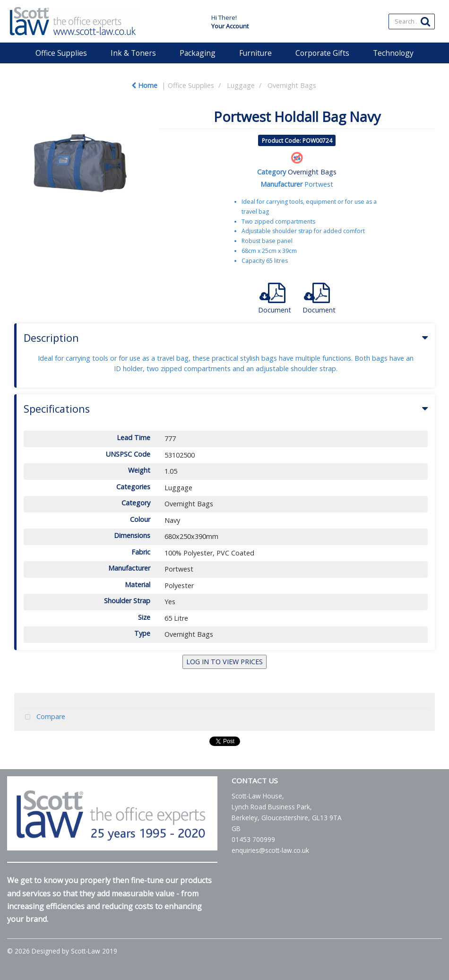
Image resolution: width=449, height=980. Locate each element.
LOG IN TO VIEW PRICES (224, 662)
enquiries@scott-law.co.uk (270, 850)
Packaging (198, 53)
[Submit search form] (425, 21)
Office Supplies (61, 53)
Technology (393, 53)
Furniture (255, 53)
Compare (43, 717)
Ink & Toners (133, 53)
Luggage (241, 85)
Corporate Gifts (322, 53)
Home (144, 85)
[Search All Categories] (412, 22)
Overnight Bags (292, 85)
